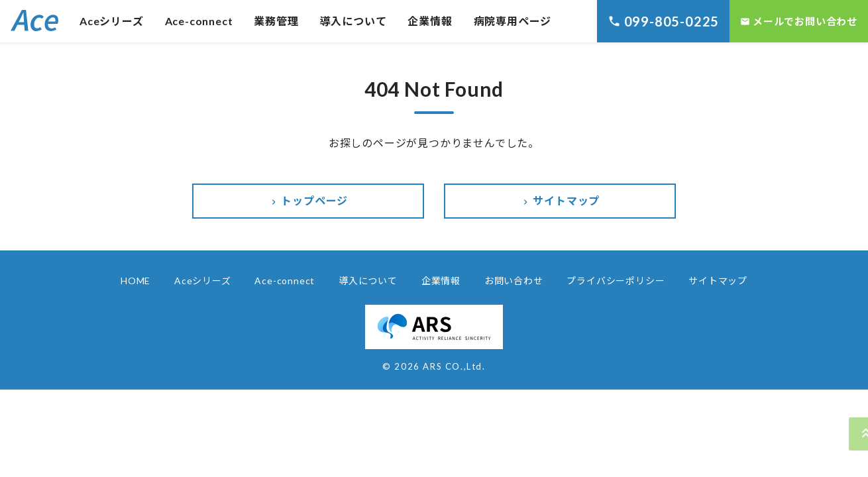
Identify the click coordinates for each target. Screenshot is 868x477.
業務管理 (276, 21)
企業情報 (430, 21)
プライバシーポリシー (616, 281)
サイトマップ (560, 201)
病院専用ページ (513, 21)
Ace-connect (199, 21)
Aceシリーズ (112, 21)
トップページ (308, 201)
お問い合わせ (514, 281)
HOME (136, 281)
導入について (353, 21)
